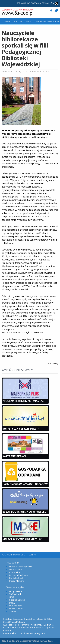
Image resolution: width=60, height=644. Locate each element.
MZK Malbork (16, 606)
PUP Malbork (16, 572)
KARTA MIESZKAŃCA (14, 456)
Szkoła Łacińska (17, 600)
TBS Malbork (15, 594)
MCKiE (12, 603)
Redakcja (21, 3)
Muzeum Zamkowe (19, 575)
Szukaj (45, 3)
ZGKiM (13, 611)
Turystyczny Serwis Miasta (21, 429)
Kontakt (33, 555)
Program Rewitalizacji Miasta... (23, 401)
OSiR (12, 597)
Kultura (18, 21)
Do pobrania (34, 3)
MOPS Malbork (16, 608)
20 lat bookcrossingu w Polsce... (24, 512)
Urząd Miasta (16, 591)
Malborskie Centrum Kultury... (23, 539)
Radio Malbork (16, 578)
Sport (29, 21)
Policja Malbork (17, 581)
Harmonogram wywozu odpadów (25, 484)
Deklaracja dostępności (21, 566)
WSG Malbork (16, 569)
